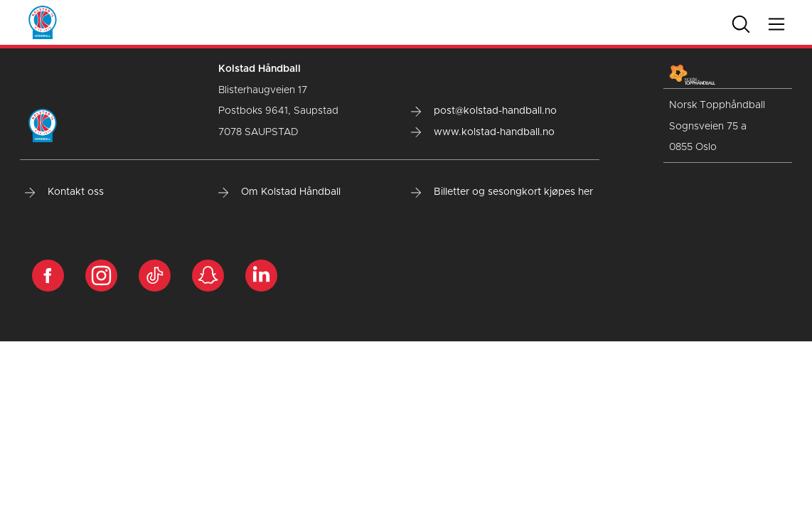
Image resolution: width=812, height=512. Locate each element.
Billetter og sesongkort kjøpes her (502, 192)
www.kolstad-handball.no (483, 132)
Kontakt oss (64, 192)
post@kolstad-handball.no (484, 111)
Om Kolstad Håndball (279, 192)
